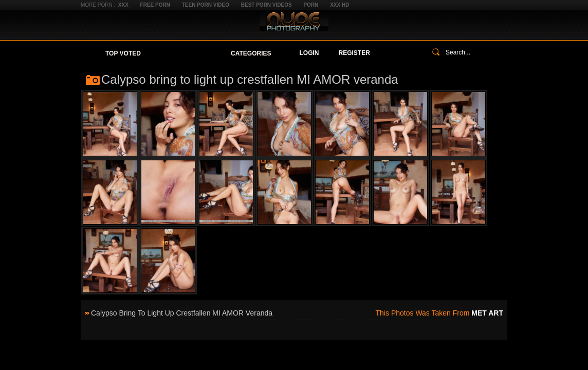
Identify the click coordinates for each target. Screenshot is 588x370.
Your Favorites (186, 53)
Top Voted (123, 53)
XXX (123, 5)
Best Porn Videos (267, 5)
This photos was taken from (439, 313)
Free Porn (155, 5)
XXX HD (339, 5)
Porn (311, 5)
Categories (251, 53)
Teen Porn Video (206, 5)
